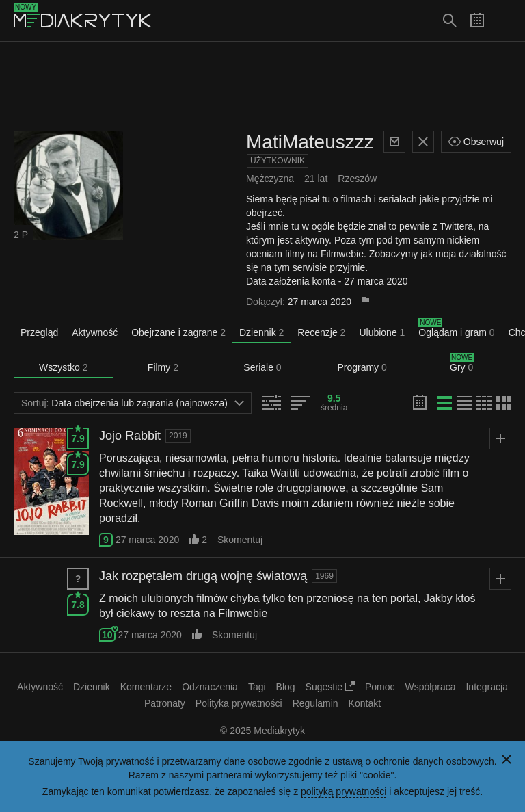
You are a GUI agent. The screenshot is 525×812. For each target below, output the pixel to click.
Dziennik (261, 332)
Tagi (257, 687)
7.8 (78, 602)
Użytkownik (278, 161)
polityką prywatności (344, 791)
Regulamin (315, 703)
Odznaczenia (210, 687)
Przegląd (39, 332)
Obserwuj (476, 142)
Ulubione (382, 332)
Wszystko (64, 367)
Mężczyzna (270, 179)
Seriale (262, 367)
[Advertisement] (262, 86)
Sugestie (330, 687)
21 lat (316, 179)
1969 (324, 576)
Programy (362, 367)
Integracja (486, 687)
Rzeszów (357, 179)
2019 (178, 436)
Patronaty (165, 703)
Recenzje (321, 332)
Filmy (163, 367)
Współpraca (431, 687)
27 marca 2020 (147, 540)
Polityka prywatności (239, 703)
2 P (21, 235)
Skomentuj (240, 540)
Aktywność (95, 332)
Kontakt (365, 703)
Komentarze (146, 687)
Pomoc (380, 687)
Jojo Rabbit (130, 436)
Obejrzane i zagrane (178, 332)
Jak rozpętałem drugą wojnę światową (203, 576)
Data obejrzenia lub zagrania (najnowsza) (133, 403)
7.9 (78, 436)
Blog (286, 687)
